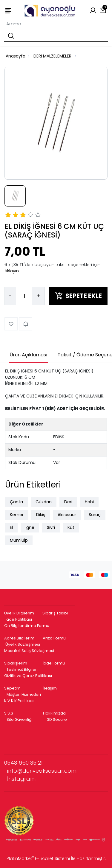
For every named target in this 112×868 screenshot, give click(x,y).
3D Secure (57, 719)
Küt (71, 527)
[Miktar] (24, 296)
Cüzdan (44, 502)
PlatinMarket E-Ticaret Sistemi (38, 858)
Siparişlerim (16, 663)
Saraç (95, 515)
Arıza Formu (54, 638)
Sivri (51, 527)
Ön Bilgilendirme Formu (27, 626)
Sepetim (12, 688)
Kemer (17, 515)
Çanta (16, 502)
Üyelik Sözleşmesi (23, 644)
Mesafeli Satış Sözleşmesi (30, 651)
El (11, 527)
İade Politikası (19, 619)
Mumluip (19, 540)
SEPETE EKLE (78, 296)
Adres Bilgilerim (19, 638)
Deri (68, 502)
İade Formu (54, 663)
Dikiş (41, 515)
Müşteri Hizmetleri (24, 694)
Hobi (89, 502)
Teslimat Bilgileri (22, 669)
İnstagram (21, 779)
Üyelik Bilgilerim (19, 613)
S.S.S (9, 713)
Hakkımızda (54, 713)
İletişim (50, 688)
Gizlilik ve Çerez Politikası (28, 676)
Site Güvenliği (20, 719)
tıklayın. (12, 271)
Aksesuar (67, 515)
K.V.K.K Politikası (19, 701)
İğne (30, 527)
